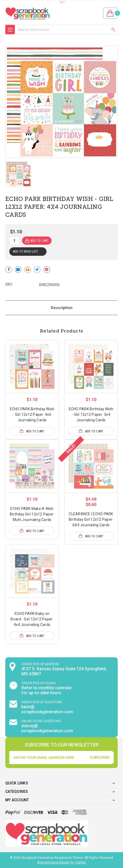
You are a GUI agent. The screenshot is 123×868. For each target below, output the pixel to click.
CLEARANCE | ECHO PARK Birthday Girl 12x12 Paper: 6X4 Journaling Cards (91, 519)
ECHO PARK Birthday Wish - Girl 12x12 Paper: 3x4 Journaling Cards (91, 414)
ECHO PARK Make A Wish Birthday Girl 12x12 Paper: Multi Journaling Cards (32, 514)
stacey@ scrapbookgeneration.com (47, 728)
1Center (80, 862)
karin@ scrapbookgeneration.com (47, 709)
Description (62, 308)
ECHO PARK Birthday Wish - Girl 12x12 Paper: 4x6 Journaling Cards (32, 414)
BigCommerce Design (53, 862)
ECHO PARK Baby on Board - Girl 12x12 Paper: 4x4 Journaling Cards (32, 619)
